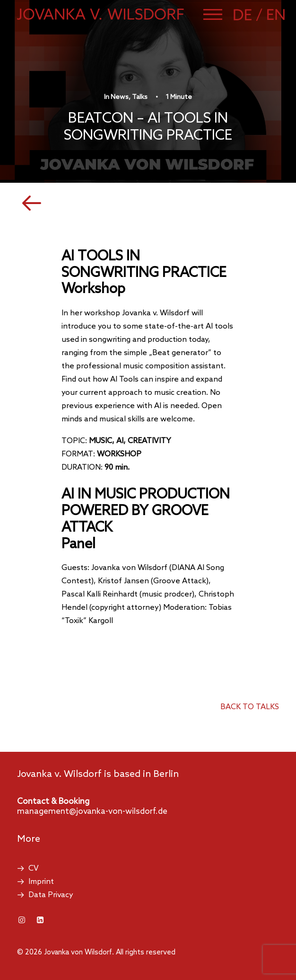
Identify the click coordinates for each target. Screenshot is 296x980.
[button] (213, 14)
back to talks (250, 707)
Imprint (41, 882)
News (120, 97)
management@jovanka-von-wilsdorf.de (92, 812)
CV (34, 869)
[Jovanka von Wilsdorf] (100, 14)
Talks (140, 97)
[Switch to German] (249, 15)
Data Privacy (51, 895)
